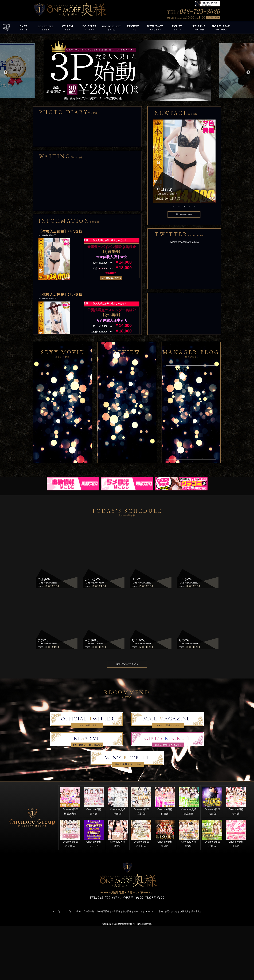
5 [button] (195, 207)
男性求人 (196, 911)
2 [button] (179, 207)
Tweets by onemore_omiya (184, 242)
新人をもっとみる (184, 214)
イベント (138, 911)
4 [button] (189, 207)
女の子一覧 (89, 911)
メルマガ (150, 911)
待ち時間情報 (103, 911)
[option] (127, 71)
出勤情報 (116, 911)
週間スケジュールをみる (127, 664)
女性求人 (184, 911)
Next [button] (248, 72)
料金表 (78, 911)
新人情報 (127, 911)
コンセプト (67, 911)
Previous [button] (5, 72)
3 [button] (184, 207)
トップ (55, 911)
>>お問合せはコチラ (111, 278)
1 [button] (174, 207)
